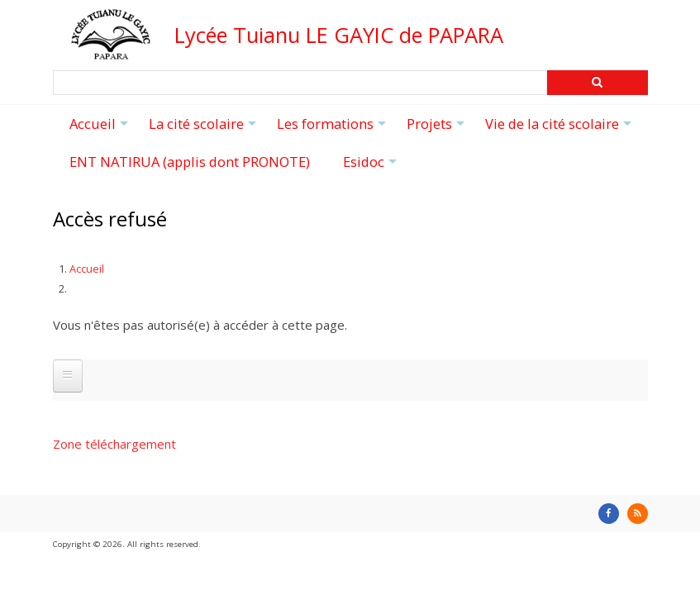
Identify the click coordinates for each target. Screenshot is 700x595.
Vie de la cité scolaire (560, 129)
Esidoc (372, 167)
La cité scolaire (205, 129)
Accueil (101, 129)
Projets (438, 129)
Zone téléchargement (114, 444)
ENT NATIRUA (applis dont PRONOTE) (190, 162)
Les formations (333, 129)
